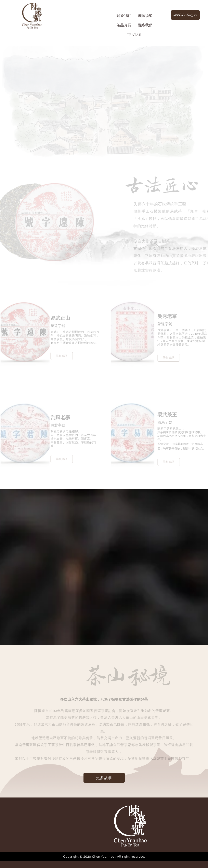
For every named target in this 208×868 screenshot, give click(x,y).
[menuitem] (124, 15)
